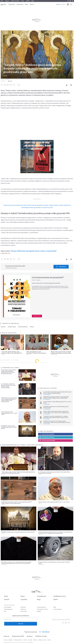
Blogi (23, 1)
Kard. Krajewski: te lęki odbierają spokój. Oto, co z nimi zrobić (9, 413)
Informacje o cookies (42, 640)
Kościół (5, 76)
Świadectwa (23, 609)
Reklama (35, 640)
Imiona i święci (24, 611)
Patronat (49, 640)
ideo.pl (31, 642)
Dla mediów (30, 640)
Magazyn (7, 1)
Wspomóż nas (61, 267)
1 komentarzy (47, 414)
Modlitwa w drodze (15, 1)
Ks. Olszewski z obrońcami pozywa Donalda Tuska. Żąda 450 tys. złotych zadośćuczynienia (8, 386)
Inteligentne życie (60, 596)
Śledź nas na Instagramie (47, 441)
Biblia (2, 1)
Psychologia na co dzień (42, 609)
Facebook (68, 1)
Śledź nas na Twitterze (47, 437)
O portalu (5, 640)
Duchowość (23, 607)
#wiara (32, 327)
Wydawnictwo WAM (18, 636)
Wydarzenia (12, 4)
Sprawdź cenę (37, 316)
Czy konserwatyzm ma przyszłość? (48, 277)
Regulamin (11, 640)
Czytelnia (24, 599)
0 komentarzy (47, 399)
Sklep (33, 1)
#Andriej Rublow (23, 327)
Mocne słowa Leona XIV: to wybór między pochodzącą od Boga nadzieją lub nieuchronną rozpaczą (62, 353)
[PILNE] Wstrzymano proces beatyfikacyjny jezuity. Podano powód (9, 427)
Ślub (5, 611)
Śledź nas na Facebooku (47, 434)
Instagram (73, 1)
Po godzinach (42, 596)
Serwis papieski (8, 607)
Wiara (26, 4)
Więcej (32, 4)
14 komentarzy (47, 395)
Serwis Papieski (54, 354)
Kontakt (25, 640)
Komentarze (20, 4)
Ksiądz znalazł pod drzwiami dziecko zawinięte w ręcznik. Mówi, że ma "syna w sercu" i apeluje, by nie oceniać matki (56, 413)
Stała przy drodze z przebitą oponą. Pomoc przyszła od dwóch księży (54, 563)
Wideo (56, 599)
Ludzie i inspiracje (57, 609)
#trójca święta (12, 327)
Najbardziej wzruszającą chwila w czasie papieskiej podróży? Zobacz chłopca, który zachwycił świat (9, 400)
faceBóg (28, 1)
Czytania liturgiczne (41, 607)
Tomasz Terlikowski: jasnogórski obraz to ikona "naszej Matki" (34, 251)
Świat (6, 596)
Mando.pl (30, 636)
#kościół (3, 327)
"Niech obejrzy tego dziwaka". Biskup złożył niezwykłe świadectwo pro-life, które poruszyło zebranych (9, 372)
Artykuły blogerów (8, 609)
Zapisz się (21, 624)
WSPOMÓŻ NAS (44, 632)
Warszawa (58, 4)
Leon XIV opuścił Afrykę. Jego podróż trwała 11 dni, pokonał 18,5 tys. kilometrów (12, 353)
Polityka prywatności (18, 640)
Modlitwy (39, 611)
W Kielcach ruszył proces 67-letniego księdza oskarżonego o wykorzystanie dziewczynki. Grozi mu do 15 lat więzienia (57, 422)
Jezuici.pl (6, 636)
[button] (68, 4)
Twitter (70, 1)
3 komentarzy (47, 419)
